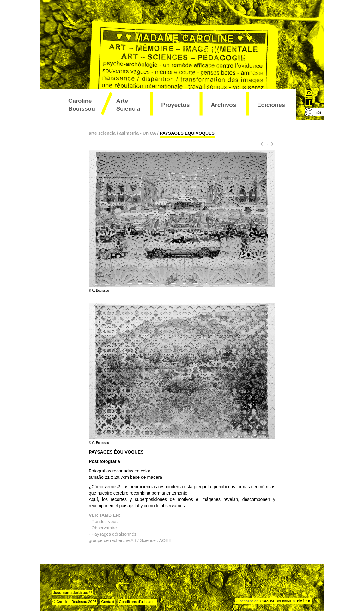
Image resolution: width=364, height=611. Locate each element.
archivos (223, 105)
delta (304, 601)
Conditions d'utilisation (138, 602)
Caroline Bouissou (82, 105)
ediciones (271, 105)
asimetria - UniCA (138, 133)
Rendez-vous (105, 522)
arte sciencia (128, 105)
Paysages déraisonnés (114, 534)
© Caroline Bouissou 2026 (75, 602)
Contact (108, 602)
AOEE (165, 540)
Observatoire (104, 528)
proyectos (175, 105)
